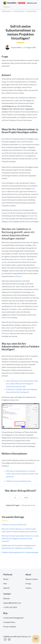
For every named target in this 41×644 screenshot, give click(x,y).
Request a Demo (32, 579)
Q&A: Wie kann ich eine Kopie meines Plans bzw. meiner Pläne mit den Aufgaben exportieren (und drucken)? (22, 384)
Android (6, 588)
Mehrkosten (6, 317)
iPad (5, 584)
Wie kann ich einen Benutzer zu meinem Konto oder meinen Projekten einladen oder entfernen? (22, 474)
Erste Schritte (19, 11)
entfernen (18, 276)
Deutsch (7, 7)
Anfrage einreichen (28, 505)
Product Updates (10, 627)
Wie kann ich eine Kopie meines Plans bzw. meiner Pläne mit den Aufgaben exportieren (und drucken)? (20, 538)
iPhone (6, 579)
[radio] (15, 498)
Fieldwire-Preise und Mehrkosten (19, 481)
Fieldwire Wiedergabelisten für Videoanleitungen (20, 552)
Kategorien (6, 213)
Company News (9, 622)
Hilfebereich (6, 11)
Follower (31, 216)
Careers (28, 588)
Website (7, 598)
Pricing (28, 584)
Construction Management (13, 618)
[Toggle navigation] (37, 7)
